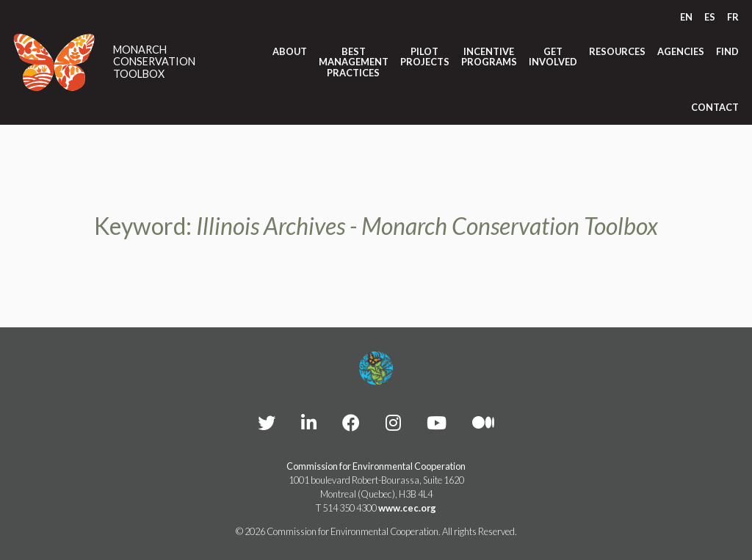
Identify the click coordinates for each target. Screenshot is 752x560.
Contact (715, 107)
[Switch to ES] (710, 17)
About (290, 51)
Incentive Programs (489, 57)
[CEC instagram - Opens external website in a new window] (393, 422)
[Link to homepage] (54, 62)
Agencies (681, 51)
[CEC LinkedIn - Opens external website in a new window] (309, 422)
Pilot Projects (425, 57)
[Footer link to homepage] (376, 368)
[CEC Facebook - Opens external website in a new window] (351, 422)
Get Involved (553, 57)
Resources (617, 51)
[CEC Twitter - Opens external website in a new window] (267, 422)
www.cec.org (407, 508)
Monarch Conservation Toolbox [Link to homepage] (154, 62)
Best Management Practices (354, 62)
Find (727, 51)
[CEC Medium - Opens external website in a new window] (483, 422)
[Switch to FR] (733, 17)
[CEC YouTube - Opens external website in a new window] (437, 422)
